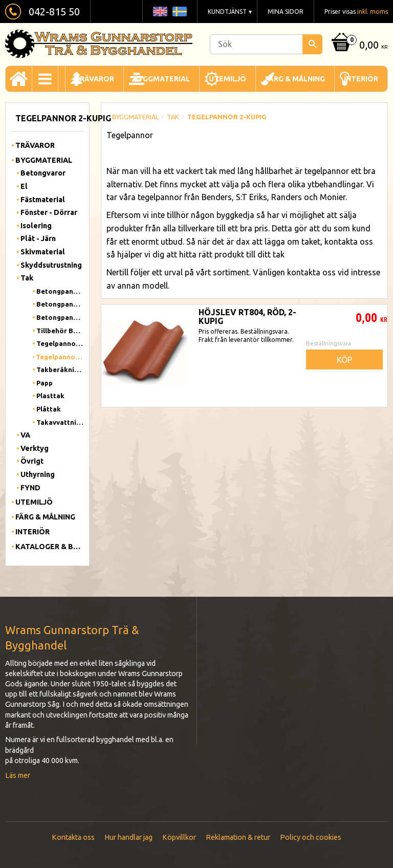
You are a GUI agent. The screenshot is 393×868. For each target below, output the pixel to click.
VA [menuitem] (25, 435)
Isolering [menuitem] (36, 226)
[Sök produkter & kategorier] (266, 44)
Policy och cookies (311, 837)
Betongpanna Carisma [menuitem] (60, 317)
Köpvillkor (179, 837)
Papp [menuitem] (45, 383)
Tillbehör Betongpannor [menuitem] (60, 331)
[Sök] (312, 44)
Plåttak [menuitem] (49, 409)
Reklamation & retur (238, 837)
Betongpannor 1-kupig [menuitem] (60, 291)
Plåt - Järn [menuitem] (38, 238)
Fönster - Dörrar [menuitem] (49, 212)
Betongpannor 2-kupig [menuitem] (60, 304)
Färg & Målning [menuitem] (295, 79)
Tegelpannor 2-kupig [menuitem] (60, 357)
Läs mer (18, 775)
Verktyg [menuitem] (35, 448)
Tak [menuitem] (27, 278)
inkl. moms (373, 12)
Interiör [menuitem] (361, 79)
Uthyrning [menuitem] (38, 474)
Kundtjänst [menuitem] (227, 12)
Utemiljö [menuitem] (227, 79)
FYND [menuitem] (30, 488)
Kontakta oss (73, 837)
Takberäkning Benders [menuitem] (60, 370)
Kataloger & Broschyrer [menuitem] (50, 547)
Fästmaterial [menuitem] (43, 200)
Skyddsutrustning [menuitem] (51, 265)
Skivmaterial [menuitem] (43, 252)
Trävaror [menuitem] (94, 79)
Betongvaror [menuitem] (43, 173)
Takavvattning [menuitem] (60, 422)
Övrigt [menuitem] (32, 461)
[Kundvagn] (358, 46)
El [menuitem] (24, 186)
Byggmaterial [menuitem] (161, 79)
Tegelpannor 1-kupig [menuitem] (60, 343)
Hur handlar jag (128, 837)
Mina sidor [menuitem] (286, 12)
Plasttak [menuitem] (50, 396)
